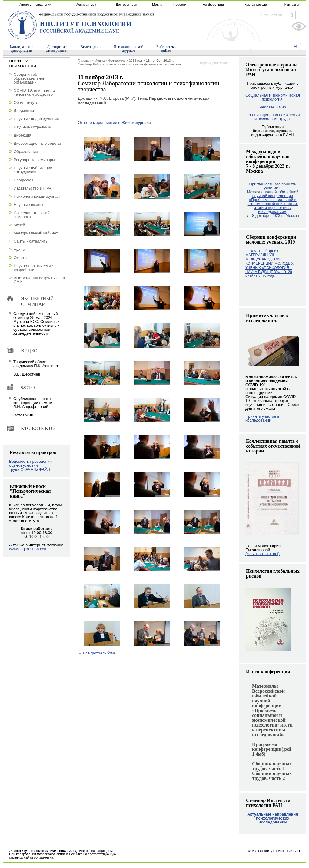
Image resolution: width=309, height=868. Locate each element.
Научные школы (28, 205)
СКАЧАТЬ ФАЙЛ (35, 469)
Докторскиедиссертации (57, 48)
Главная (84, 61)
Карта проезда (256, 5)
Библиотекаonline (166, 48)
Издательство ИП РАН (34, 188)
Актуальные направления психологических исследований (273, 818)
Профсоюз (23, 180)
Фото (28, 388)
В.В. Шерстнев (27, 374)
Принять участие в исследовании (262, 418)
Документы (24, 111)
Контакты (292, 5)
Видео (29, 351)
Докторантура (126, 5)
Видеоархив (90, 46)
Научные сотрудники (33, 127)
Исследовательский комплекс (32, 215)
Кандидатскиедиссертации (22, 48)
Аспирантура (86, 5)
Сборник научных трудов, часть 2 (272, 776)
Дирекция (22, 135)
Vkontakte (291, 15)
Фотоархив (117, 61)
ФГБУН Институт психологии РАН (274, 851)
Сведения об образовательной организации (29, 78)
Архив (19, 249)
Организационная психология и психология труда (273, 117)
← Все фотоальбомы (97, 653)
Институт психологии (35, 5)
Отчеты (20, 258)
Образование (26, 152)
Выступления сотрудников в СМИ (39, 280)
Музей (19, 225)
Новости (180, 5)
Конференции (213, 5)
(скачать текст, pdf (262, 554)
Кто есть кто (38, 428)
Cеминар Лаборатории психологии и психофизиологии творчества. (130, 62)
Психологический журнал (37, 196)
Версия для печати (215, 63)
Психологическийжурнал (128, 48)
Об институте (26, 103)
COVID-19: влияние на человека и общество (34, 92)
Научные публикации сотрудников (33, 170)
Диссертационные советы (37, 143)
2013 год (135, 61)
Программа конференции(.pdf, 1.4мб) (272, 749)
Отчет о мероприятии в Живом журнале (114, 123)
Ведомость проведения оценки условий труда (30, 465)
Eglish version (270, 15)
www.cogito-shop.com (28, 549)
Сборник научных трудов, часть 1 (272, 766)
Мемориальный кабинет (36, 233)
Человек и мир (273, 107)
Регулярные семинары (34, 160)
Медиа (157, 5)
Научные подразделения (36, 119)
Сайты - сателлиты (31, 241)
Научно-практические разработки (33, 268)
